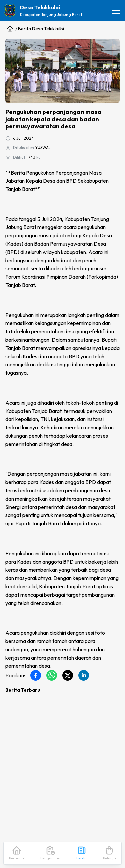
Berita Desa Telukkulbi (41, 29)
